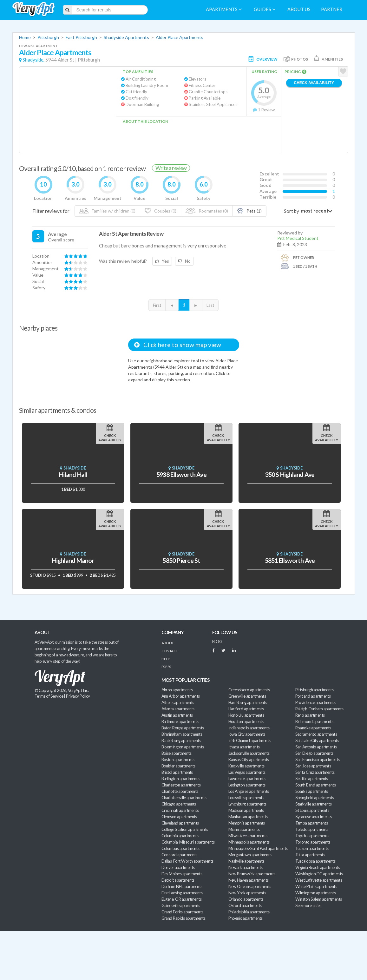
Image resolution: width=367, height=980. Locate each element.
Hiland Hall (73, 474)
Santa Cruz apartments (315, 772)
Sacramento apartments (316, 734)
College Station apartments (185, 829)
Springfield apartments (315, 798)
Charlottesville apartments (184, 798)
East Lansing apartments (182, 893)
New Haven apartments (249, 880)
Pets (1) (249, 211)
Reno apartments (310, 715)
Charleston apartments (181, 785)
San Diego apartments (314, 753)
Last (210, 305)
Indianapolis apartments (249, 728)
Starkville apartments (314, 804)
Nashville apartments (246, 861)
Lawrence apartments (247, 779)
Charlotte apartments (180, 791)
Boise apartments (176, 753)
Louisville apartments (246, 798)
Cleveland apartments (180, 823)
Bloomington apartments (183, 747)
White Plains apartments (316, 886)
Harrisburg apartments (248, 702)
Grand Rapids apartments (183, 918)
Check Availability (314, 83)
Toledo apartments (312, 829)
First (157, 305)
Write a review (171, 168)
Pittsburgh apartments (315, 690)
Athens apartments (178, 702)
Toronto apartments (313, 842)
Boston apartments (178, 760)
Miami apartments (244, 829)
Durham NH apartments (182, 886)
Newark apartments (246, 867)
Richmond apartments (314, 721)
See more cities (308, 905)
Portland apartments (313, 696)
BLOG (217, 641)
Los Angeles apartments (249, 791)
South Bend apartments (316, 785)
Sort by (292, 211)
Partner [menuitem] (332, 9)
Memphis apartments (247, 823)
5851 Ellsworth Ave (290, 560)
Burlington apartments (180, 779)
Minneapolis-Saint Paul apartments (258, 848)
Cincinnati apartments (180, 810)
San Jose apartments (313, 766)
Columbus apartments (180, 848)
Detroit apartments (178, 880)
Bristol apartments (177, 772)
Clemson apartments (179, 817)
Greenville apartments (247, 696)
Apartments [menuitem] (224, 9)
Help (166, 659)
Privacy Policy (78, 696)
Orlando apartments (246, 899)
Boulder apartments (178, 766)
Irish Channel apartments (249, 740)
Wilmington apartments (316, 893)
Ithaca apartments (244, 747)
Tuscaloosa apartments (315, 861)
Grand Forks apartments (182, 912)
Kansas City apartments (249, 760)
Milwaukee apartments (248, 836)
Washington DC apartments (319, 874)
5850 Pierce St (181, 560)
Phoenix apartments (246, 918)
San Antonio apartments (316, 747)
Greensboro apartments (249, 690)
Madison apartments (246, 810)
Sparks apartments (312, 791)
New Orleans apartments (250, 886)
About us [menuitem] (299, 9)
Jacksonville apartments (249, 753)
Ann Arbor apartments (181, 696)
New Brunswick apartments (252, 874)
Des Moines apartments (182, 874)
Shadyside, (33, 60)
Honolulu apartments (246, 715)
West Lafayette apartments (319, 880)
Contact (170, 651)
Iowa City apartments (247, 734)
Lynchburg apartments (247, 804)
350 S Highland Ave (290, 474)
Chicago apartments (179, 804)
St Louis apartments (312, 810)
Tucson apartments (312, 848)
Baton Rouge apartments (183, 728)
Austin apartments (177, 715)
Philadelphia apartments (249, 912)
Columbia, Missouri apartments (188, 842)
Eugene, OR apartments (182, 899)
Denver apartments (178, 867)
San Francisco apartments (318, 760)
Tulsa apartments (310, 855)
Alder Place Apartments (180, 37)
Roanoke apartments (313, 728)
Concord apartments (179, 855)
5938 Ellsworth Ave (181, 474)
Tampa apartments (311, 823)
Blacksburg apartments (181, 740)
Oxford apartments (245, 905)
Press (166, 667)
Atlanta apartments (178, 709)
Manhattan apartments (248, 817)
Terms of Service (49, 696)
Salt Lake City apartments (317, 740)
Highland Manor (73, 560)
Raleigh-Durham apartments (319, 709)
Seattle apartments (312, 779)
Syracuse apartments (314, 817)
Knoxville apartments (246, 766)
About (168, 643)
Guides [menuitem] (265, 9)
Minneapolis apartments (249, 842)
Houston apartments (246, 721)
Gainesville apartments (181, 905)
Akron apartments (177, 690)
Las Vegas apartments (247, 772)
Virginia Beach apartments (318, 867)
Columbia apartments (180, 836)
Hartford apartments (246, 709)
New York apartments (247, 893)
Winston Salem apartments (319, 899)
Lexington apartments (247, 785)
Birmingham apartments (182, 734)
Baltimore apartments (180, 721)
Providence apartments (315, 702)
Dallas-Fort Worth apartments (187, 861)
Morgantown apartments (250, 855)
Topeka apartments (312, 836)
